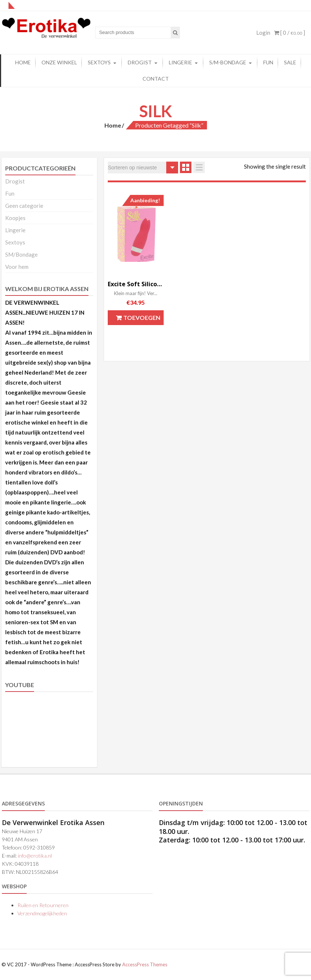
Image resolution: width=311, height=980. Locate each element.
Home (23, 62)
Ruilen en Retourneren (43, 905)
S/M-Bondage (228, 62)
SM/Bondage (21, 254)
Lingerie (180, 62)
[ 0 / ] (290, 33)
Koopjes (15, 218)
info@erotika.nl (35, 856)
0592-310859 (39, 847)
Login (263, 33)
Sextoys (99, 62)
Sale (290, 62)
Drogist (140, 62)
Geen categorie (24, 206)
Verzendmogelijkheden (42, 913)
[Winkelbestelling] (143, 168)
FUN (268, 62)
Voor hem (17, 267)
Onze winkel (59, 62)
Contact (156, 79)
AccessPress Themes (145, 964)
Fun (10, 193)
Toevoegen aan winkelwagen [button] (138, 320)
